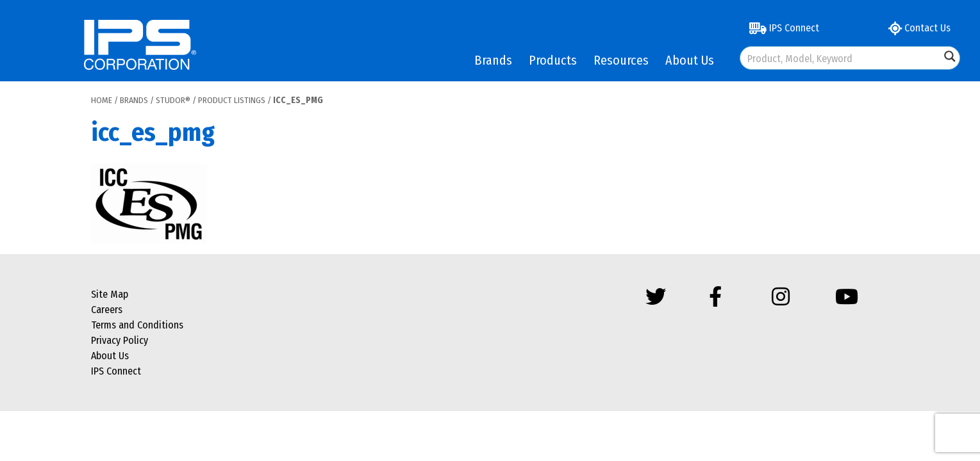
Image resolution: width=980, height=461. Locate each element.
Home (102, 100)
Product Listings (232, 100)
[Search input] (841, 58)
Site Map (110, 294)
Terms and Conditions (137, 325)
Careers (107, 310)
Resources (621, 60)
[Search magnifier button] (950, 56)
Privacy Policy (120, 340)
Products (553, 60)
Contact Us (919, 28)
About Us (690, 60)
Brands (493, 60)
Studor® (173, 100)
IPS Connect (784, 28)
